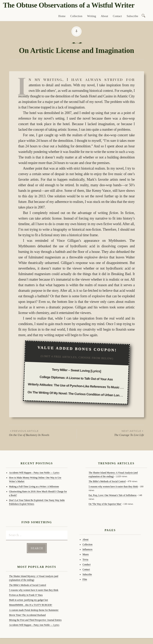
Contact (117, 16)
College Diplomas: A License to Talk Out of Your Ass (76, 378)
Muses (86, 554)
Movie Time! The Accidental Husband (27, 615)
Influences (88, 549)
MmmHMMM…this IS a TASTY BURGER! (31, 605)
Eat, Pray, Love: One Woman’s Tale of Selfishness (113, 495)
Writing (92, 16)
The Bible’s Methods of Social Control (28, 585)
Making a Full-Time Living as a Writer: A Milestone (34, 487)
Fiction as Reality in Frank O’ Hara (26, 595)
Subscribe (132, 16)
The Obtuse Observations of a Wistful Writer (69, 5)
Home (62, 16)
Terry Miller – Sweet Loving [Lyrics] (77, 370)
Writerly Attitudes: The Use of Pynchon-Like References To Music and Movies (82, 386)
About (104, 16)
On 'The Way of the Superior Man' (105, 504)
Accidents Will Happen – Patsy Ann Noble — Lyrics (34, 473)
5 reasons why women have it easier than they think (34, 590)
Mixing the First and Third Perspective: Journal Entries (35, 620)
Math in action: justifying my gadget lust (29, 600)
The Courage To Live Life (110, 433)
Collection (76, 16)
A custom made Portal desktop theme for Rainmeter (34, 610)
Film (85, 579)
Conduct (87, 564)
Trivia (85, 560)
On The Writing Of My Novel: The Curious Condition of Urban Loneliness (78, 394)
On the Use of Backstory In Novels (43, 433)
